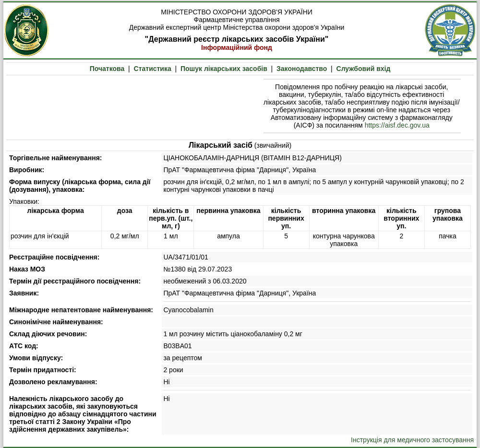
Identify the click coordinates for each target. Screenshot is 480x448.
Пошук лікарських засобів (224, 69)
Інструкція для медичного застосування (412, 440)
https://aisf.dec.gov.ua (397, 125)
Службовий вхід (364, 69)
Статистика (153, 69)
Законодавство (302, 69)
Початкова (107, 69)
